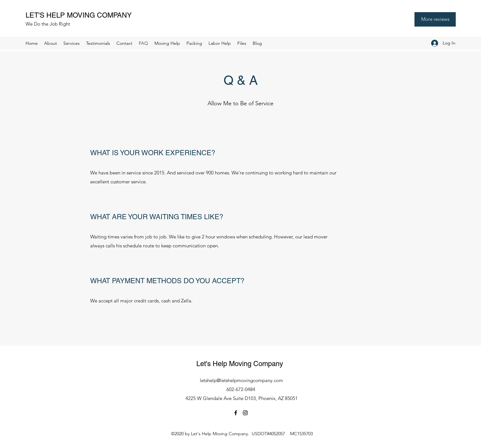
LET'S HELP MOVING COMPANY (81, 15)
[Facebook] (236, 413)
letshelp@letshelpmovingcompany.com (241, 380)
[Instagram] (245, 413)
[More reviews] (435, 19)
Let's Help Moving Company (242, 364)
